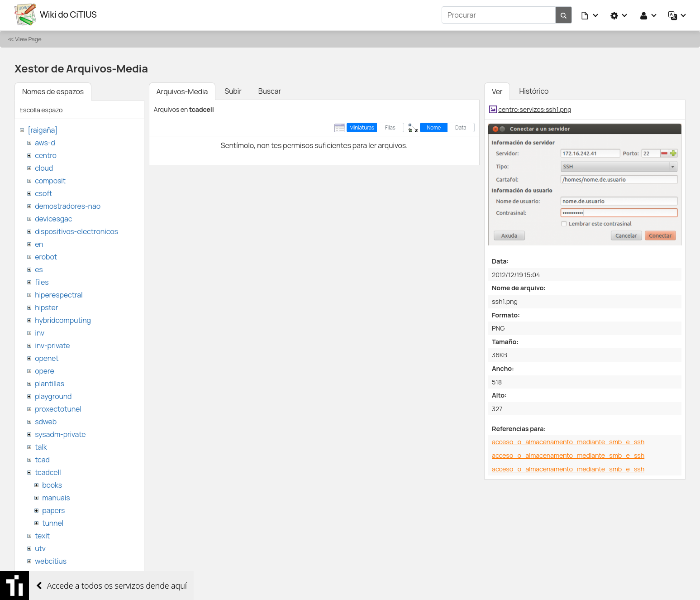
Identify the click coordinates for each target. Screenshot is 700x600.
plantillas (50, 382)
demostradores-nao (68, 205)
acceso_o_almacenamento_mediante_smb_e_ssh (568, 441)
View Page (28, 38)
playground (53, 395)
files (42, 281)
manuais (56, 496)
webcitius (51, 560)
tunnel (53, 522)
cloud (44, 167)
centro (46, 154)
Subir (233, 90)
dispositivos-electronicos (76, 230)
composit (50, 179)
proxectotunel (58, 408)
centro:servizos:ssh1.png (535, 108)
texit (42, 534)
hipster (46, 306)
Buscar (270, 90)
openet (47, 357)
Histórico (534, 90)
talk (41, 446)
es (39, 268)
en (39, 243)
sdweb (46, 420)
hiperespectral (59, 293)
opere (44, 370)
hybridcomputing (63, 319)
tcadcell (48, 471)
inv (40, 331)
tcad (42, 458)
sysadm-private (60, 433)
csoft (43, 192)
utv (40, 547)
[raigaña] (43, 129)
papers (53, 509)
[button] (590, 14)
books (52, 484)
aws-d (45, 141)
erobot (46, 255)
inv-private (52, 344)
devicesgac (53, 217)
